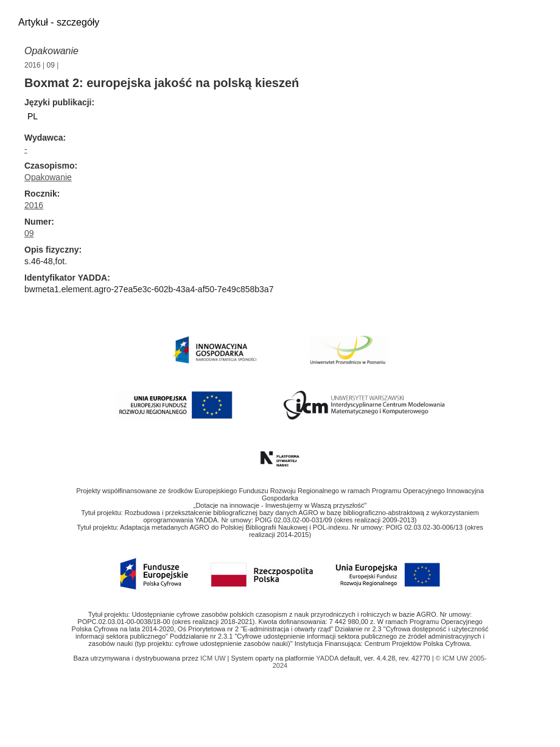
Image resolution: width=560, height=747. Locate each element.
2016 (33, 65)
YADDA (328, 658)
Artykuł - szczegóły (59, 22)
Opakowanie (51, 51)
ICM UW (214, 658)
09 (51, 65)
